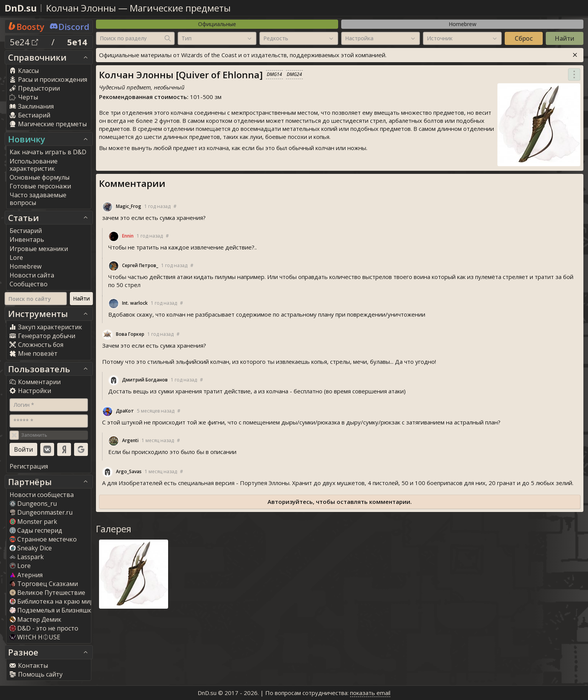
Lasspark (27, 557)
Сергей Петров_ (140, 265)
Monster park (33, 522)
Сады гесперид (36, 530)
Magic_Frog (129, 206)
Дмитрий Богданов (145, 380)
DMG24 (294, 74)
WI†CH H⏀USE (35, 637)
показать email (370, 693)
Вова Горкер (130, 334)
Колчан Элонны (81, 8)
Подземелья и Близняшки (52, 610)
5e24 (24, 42)
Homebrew (462, 24)
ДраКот (125, 411)
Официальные (217, 24)
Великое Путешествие (47, 593)
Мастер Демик (36, 619)
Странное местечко (43, 539)
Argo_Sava (129, 471)
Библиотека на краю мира (53, 601)
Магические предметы (180, 8)
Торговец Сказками (44, 584)
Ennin (128, 236)
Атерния (26, 575)
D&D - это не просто (44, 628)
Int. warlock (135, 303)
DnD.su (21, 8)
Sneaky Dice (31, 548)
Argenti (130, 440)
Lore (20, 566)
